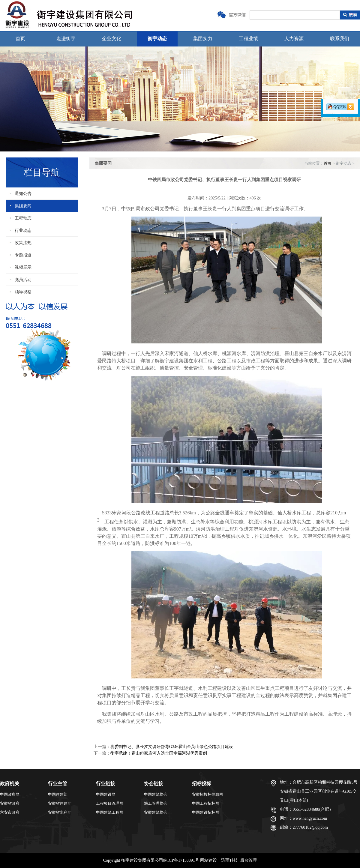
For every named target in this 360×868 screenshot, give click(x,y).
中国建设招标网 (206, 812)
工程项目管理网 (110, 803)
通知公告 (23, 194)
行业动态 (23, 230)
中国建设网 (106, 794)
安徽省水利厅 (60, 812)
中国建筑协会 (156, 794)
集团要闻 (23, 206)
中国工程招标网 (206, 803)
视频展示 (23, 267)
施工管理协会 (156, 803)
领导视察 (23, 292)
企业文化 (112, 39)
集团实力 (203, 39)
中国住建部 (58, 794)
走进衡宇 (66, 39)
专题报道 (23, 255)
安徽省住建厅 (60, 803)
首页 (20, 39)
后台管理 (248, 860)
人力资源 (294, 39)
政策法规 (23, 243)
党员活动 (23, 280)
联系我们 (340, 39)
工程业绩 (248, 39)
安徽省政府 (10, 803)
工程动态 (23, 218)
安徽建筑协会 (156, 812)
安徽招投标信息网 (208, 794)
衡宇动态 (157, 39)
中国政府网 (10, 794)
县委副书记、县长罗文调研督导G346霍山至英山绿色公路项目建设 (172, 747)
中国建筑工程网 (110, 812)
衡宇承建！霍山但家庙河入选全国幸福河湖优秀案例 (159, 753)
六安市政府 (10, 812)
